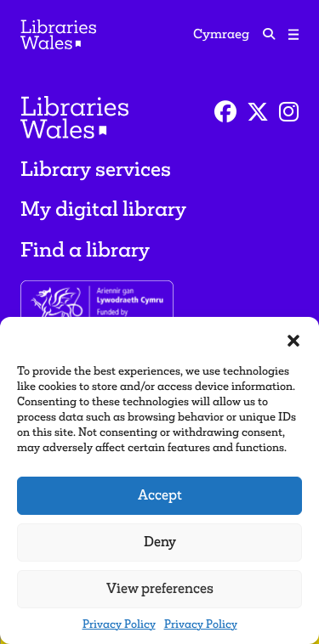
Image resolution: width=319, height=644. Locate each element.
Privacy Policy (119, 624)
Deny (160, 542)
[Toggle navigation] (293, 34)
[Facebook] (225, 112)
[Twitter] (258, 112)
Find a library (85, 249)
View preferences (160, 588)
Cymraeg (221, 34)
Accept (160, 495)
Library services (96, 169)
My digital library (103, 209)
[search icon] (269, 34)
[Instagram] (289, 112)
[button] (293, 338)
